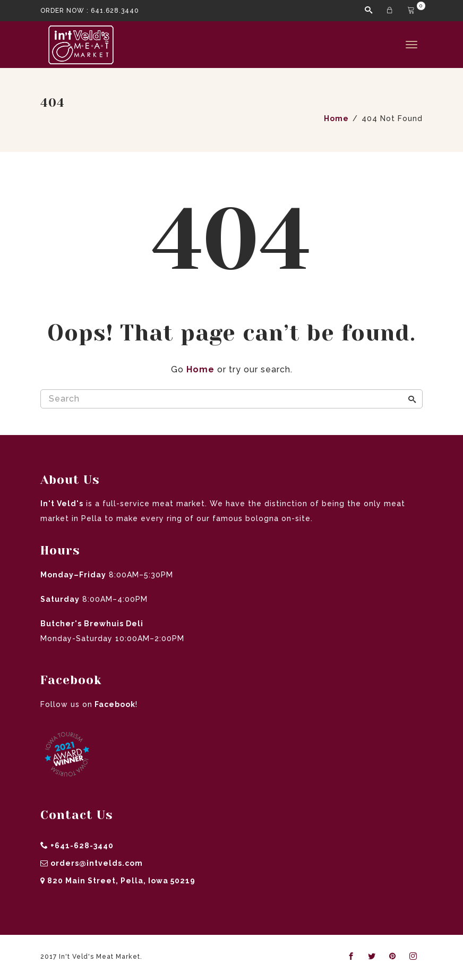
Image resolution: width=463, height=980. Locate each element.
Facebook (114, 704)
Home (200, 369)
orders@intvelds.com (97, 863)
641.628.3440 (115, 11)
